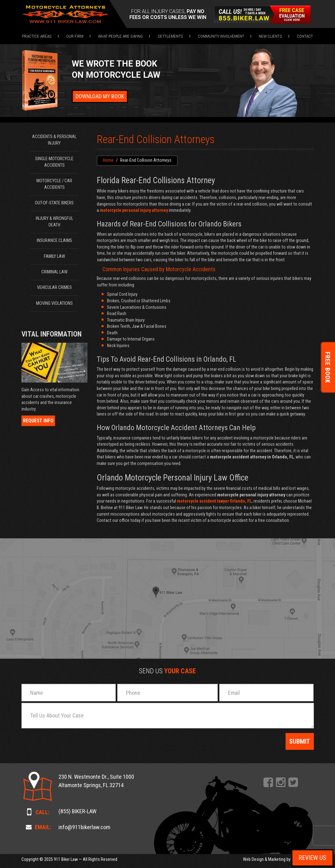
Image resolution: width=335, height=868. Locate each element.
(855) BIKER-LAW (77, 811)
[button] (37, 36)
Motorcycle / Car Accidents (54, 184)
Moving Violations (54, 303)
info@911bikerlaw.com (84, 827)
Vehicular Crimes (54, 288)
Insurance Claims (54, 241)
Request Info (38, 421)
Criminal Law (54, 272)
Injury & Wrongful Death (54, 222)
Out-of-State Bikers (54, 203)
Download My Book (100, 96)
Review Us (312, 858)
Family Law (54, 256)
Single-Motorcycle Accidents (54, 162)
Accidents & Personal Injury (54, 140)
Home (108, 160)
